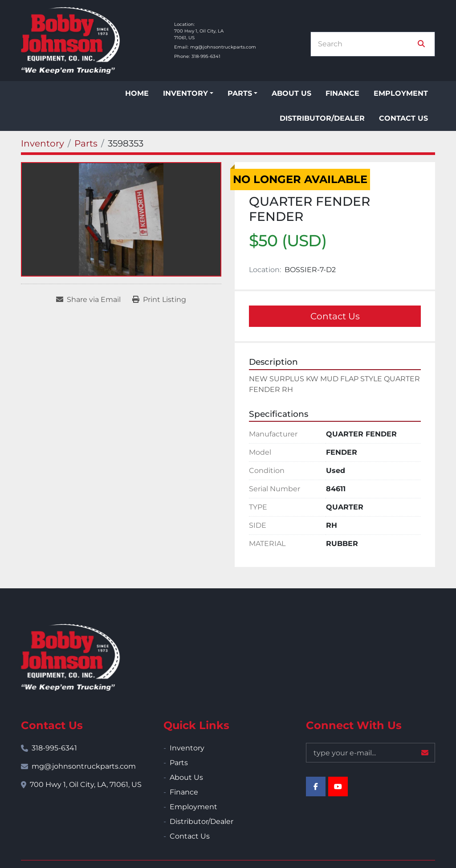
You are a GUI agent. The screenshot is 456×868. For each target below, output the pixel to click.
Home (137, 93)
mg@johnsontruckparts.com (223, 47)
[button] (188, 94)
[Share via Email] (88, 300)
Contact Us (403, 118)
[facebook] (316, 786)
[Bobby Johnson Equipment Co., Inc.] (70, 657)
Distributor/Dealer (322, 118)
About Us (291, 93)
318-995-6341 (206, 56)
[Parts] (86, 143)
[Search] (366, 44)
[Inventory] (43, 143)
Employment (401, 93)
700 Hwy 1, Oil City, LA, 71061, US (86, 784)
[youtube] (338, 786)
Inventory (185, 93)
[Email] (370, 753)
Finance (342, 93)
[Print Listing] (159, 300)
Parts (240, 93)
